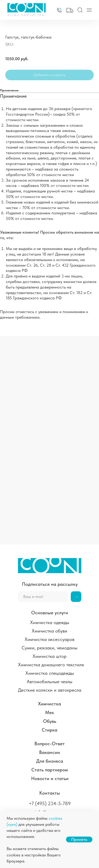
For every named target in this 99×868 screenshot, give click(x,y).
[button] (70, 10)
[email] (43, 597)
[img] (59, 10)
